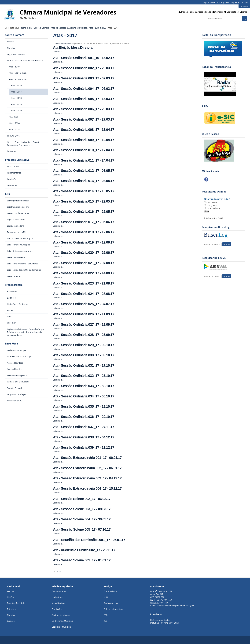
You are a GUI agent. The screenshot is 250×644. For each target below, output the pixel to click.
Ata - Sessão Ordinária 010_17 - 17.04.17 (83, 150)
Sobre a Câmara (42, 28)
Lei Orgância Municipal (63, 621)
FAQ (106, 615)
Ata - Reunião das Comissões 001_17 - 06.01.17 (89, 540)
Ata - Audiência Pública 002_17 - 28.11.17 (84, 550)
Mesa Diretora (59, 603)
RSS (246, 2)
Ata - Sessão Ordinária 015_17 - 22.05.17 (83, 201)
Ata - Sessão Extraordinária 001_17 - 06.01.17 (87, 458)
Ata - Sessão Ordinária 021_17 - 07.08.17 (83, 263)
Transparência (14, 285)
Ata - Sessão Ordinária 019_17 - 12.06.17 (83, 242)
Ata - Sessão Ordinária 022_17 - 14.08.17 (83, 273)
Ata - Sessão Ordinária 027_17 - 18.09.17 (83, 324)
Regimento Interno (61, 615)
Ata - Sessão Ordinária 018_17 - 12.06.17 (83, 232)
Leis (7, 194)
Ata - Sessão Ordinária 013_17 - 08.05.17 (83, 181)
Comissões (57, 609)
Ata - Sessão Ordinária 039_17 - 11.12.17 (83, 447)
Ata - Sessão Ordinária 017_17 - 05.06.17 (83, 222)
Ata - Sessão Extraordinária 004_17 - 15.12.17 (87, 488)
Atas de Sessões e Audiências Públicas (69, 28)
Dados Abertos (111, 603)
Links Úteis (12, 344)
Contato (219, 12)
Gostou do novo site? (217, 199)
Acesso (10, 591)
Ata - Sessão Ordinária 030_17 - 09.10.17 (83, 355)
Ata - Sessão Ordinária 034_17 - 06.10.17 (83, 396)
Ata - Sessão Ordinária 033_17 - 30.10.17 (83, 386)
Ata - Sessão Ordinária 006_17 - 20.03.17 (83, 109)
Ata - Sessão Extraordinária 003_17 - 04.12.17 (87, 478)
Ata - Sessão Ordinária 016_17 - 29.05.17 (83, 212)
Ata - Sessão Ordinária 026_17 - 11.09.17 (83, 314)
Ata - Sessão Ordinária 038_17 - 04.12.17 (83, 437)
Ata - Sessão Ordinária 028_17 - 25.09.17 (83, 335)
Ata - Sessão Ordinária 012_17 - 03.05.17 (83, 171)
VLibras (243, 12)
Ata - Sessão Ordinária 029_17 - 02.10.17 (83, 345)
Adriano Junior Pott (64, 43)
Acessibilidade (204, 12)
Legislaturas (57, 597)
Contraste (231, 12)
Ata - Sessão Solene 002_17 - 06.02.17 (82, 499)
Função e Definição (16, 603)
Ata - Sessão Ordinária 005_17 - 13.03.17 (83, 99)
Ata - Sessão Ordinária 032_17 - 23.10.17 (83, 376)
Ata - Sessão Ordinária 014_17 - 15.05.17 (83, 191)
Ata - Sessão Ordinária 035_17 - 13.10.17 (83, 406)
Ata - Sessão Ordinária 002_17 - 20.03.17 (83, 68)
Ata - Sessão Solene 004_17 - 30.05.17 (82, 519)
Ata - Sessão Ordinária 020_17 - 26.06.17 (83, 253)
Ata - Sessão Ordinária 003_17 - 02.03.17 (83, 78)
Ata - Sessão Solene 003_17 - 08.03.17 (82, 509)
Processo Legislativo (17, 160)
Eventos (11, 621)
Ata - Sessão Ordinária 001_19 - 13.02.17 (83, 58)
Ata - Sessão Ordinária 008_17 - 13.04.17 (83, 130)
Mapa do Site (187, 12)
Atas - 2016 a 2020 (97, 28)
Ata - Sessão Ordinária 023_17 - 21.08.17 (83, 283)
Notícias (11, 615)
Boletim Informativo (113, 609)
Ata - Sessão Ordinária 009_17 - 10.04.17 (83, 140)
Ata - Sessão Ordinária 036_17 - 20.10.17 (83, 417)
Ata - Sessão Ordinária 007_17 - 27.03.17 (83, 119)
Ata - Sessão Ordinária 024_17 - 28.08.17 (83, 294)
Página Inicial (209, 2)
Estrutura (11, 609)
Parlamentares (59, 591)
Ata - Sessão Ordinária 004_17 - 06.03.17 (83, 89)
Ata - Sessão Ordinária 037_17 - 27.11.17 (83, 427)
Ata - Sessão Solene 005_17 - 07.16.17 (82, 529)
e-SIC (106, 597)
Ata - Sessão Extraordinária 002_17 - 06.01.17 (87, 468)
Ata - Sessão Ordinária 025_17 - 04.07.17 (83, 304)
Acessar (244, 6)
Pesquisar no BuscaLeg (216, 227)
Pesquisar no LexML (214, 258)
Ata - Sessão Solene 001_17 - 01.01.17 (82, 560)
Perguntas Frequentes (230, 2)
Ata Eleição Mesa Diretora (73, 47)
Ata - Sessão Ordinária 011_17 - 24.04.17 (83, 160)
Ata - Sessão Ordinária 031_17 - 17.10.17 (83, 365)
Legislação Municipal (62, 627)
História (11, 597)
